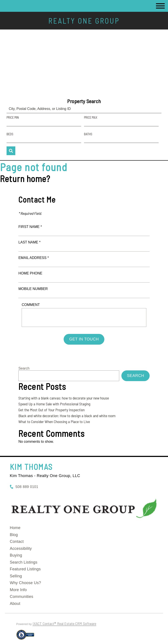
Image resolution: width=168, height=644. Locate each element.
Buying (16, 555)
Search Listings (24, 562)
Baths (88, 134)
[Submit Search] (11, 151)
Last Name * (29, 242)
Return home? (25, 179)
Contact (17, 542)
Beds (10, 134)
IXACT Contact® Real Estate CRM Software (64, 623)
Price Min (13, 117)
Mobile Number (33, 289)
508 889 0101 (27, 487)
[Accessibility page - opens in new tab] (25, 637)
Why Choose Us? (25, 583)
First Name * (30, 227)
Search (24, 368)
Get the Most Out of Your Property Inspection (52, 410)
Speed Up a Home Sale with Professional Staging (54, 404)
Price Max (91, 117)
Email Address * (34, 258)
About (15, 604)
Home (15, 528)
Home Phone (30, 273)
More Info (18, 590)
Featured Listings (25, 569)
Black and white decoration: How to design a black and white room (67, 416)
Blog (14, 535)
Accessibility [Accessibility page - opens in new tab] (21, 549)
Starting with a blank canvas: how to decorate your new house (64, 398)
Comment (31, 305)
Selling (16, 576)
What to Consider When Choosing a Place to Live (54, 422)
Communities (22, 597)
